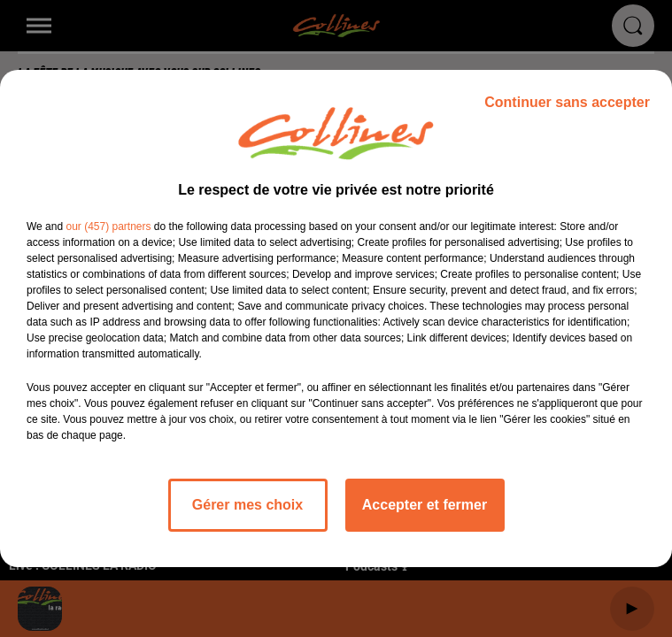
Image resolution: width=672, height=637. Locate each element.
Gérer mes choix (247, 505)
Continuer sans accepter (567, 102)
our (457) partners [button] (108, 226)
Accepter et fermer (425, 505)
